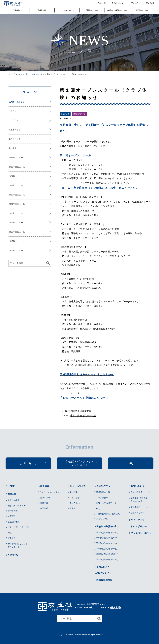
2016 (11, 251)
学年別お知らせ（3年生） (108, 543)
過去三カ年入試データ (106, 503)
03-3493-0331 (82, 608)
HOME (11, 486)
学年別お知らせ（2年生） (108, 538)
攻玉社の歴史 (14, 522)
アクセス (135, 3)
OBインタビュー (119, 3)
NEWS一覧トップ (16, 102)
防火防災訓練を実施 (81, 411)
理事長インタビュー (17, 506)
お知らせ (35, 74)
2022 (11, 195)
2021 (11, 204)
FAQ (98, 508)
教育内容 (42, 10)
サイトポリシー (139, 526)
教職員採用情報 (104, 580)
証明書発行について (140, 507)
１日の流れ (75, 503)
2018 (11, 232)
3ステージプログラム (50, 492)
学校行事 (74, 492)
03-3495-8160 (103, 608)
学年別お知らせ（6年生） (108, 559)
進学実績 (44, 508)
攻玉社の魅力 (14, 500)
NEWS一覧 (23, 74)
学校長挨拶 (13, 511)
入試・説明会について (141, 492)
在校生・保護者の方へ (117, 10)
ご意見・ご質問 (138, 513)
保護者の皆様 (15, 130)
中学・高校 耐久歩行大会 (83, 416)
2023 (11, 185)
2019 (11, 223)
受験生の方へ (92, 10)
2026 (11, 158)
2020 (11, 213)
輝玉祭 (73, 508)
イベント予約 (102, 519)
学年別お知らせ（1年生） (108, 533)
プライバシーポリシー (142, 533)
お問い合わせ (150, 3)
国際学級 (44, 503)
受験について (79, 114)
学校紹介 (17, 10)
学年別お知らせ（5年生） (108, 554)
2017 (11, 241)
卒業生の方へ (142, 10)
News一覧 (102, 3)
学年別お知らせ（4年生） (108, 549)
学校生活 (13, 148)
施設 (10, 533)
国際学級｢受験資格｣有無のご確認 (140, 500)
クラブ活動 (14, 120)
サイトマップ (138, 520)
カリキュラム (46, 498)
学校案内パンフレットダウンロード (18, 545)
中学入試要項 (102, 498)
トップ (12, 74)
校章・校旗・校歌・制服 (19, 527)
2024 (11, 176)
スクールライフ (67, 10)
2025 (11, 167)
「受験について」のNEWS (108, 514)
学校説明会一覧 (103, 492)
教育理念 (12, 516)
